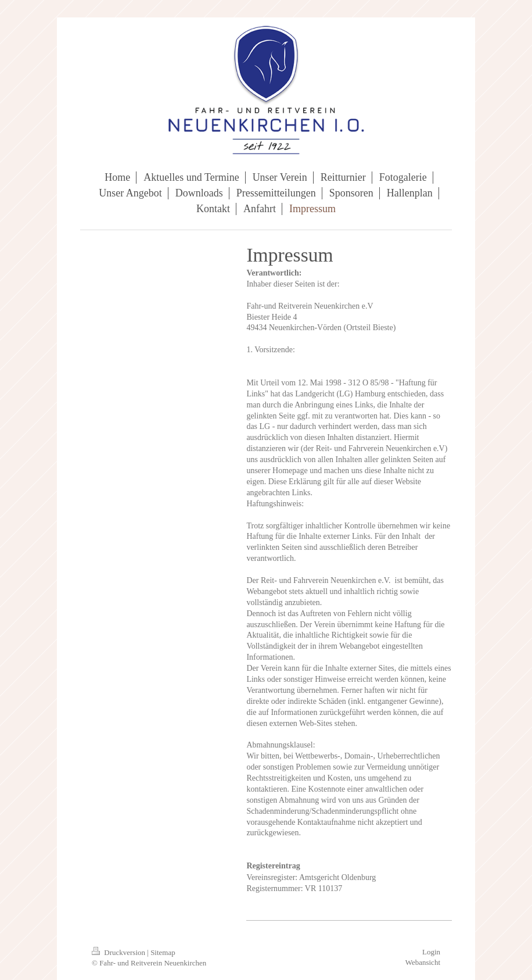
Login (431, 952)
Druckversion (119, 952)
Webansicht (423, 962)
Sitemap (163, 952)
